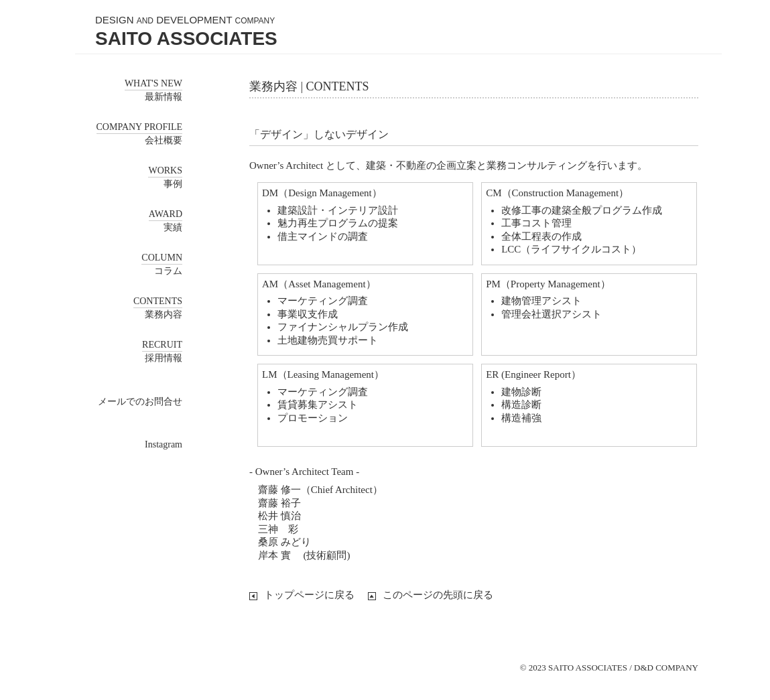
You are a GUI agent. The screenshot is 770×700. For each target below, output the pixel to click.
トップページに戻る (309, 595)
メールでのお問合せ (140, 402)
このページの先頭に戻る (438, 595)
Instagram (164, 444)
